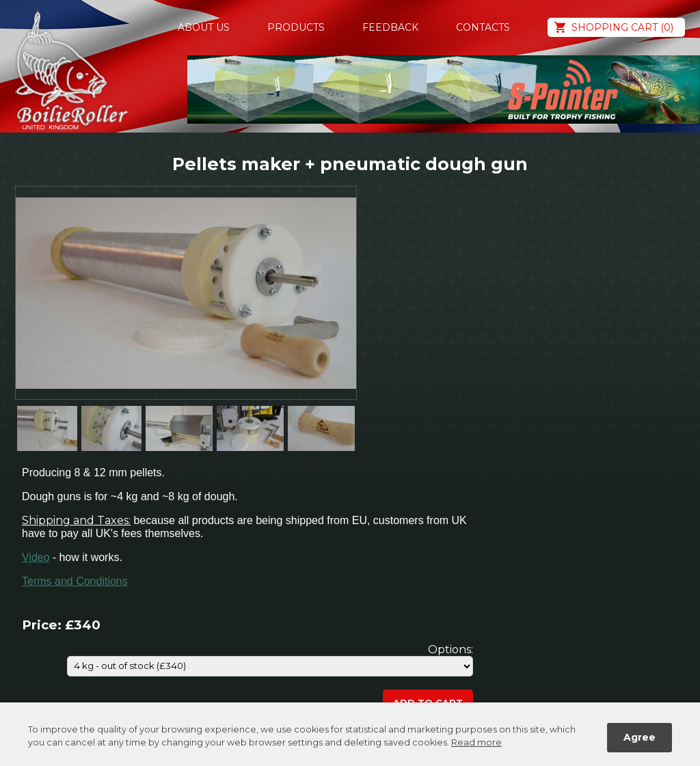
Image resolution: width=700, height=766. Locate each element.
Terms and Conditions (75, 581)
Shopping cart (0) (622, 27)
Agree (640, 737)
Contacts (483, 27)
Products (296, 27)
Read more (476, 742)
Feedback (390, 27)
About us (204, 27)
